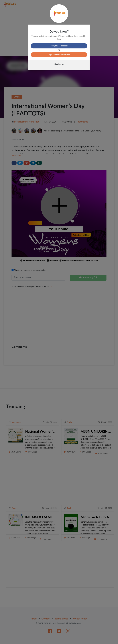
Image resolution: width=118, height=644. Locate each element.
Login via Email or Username (59, 55)
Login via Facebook (59, 46)
